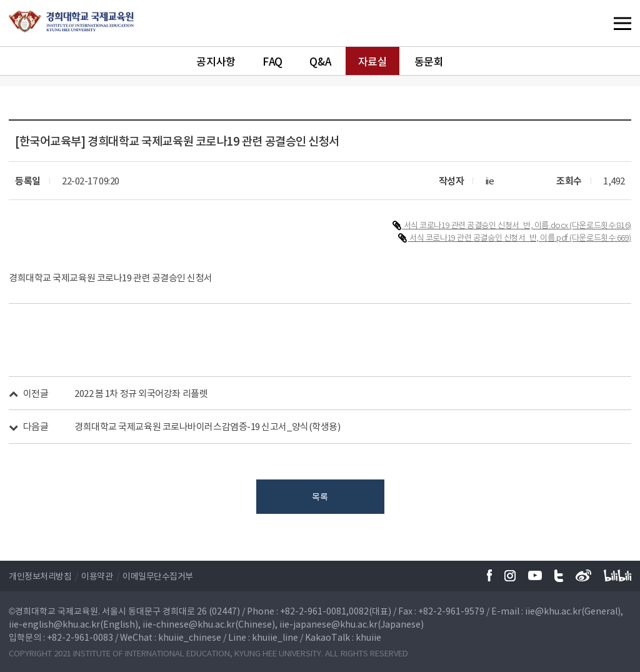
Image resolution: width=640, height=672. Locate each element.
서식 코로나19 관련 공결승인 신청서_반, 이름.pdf (489, 237)
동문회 (429, 61)
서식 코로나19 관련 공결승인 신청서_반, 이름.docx (487, 225)
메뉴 (597, 23)
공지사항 (216, 61)
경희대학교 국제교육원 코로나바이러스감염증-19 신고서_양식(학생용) (207, 426)
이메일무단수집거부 (158, 576)
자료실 (373, 61)
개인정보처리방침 (40, 576)
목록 (320, 496)
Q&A (320, 61)
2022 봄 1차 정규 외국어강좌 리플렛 (141, 393)
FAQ (272, 61)
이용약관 (97, 576)
